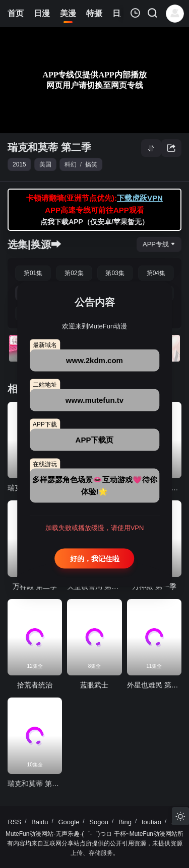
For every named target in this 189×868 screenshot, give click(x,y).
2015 (19, 164)
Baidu (40, 822)
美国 (45, 164)
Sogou (99, 822)
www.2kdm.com (94, 360)
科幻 (71, 164)
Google (69, 822)
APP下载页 (95, 439)
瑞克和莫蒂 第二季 (49, 147)
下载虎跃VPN (140, 198)
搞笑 (91, 164)
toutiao (151, 822)
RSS (14, 822)
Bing (125, 822)
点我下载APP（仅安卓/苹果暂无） (94, 222)
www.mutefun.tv (94, 400)
